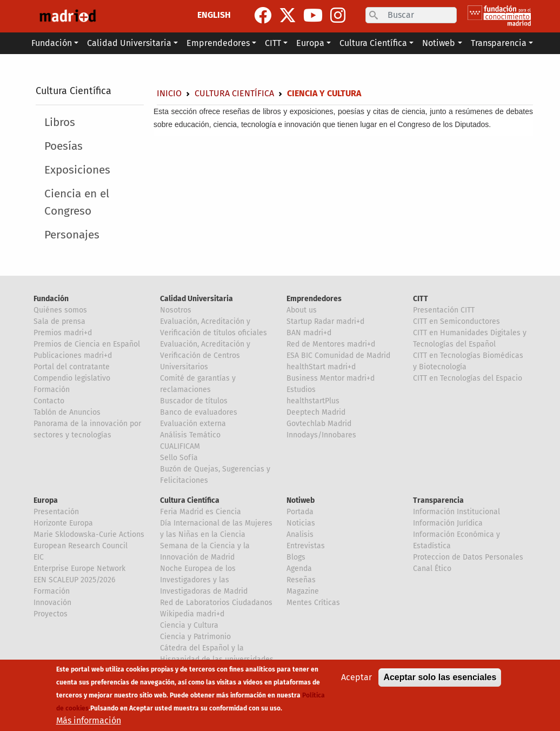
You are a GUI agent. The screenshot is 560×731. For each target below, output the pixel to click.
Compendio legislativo (72, 378)
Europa (46, 500)
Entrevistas (306, 546)
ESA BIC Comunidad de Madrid (338, 355)
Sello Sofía (179, 458)
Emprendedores (314, 299)
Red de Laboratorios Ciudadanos (216, 603)
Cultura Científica (74, 91)
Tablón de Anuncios (67, 412)
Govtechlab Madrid (319, 424)
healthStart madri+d (321, 367)
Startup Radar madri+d (325, 321)
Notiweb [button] (439, 43)
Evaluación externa (193, 424)
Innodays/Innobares (321, 435)
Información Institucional (456, 512)
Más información (89, 720)
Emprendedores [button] (218, 43)
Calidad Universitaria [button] (129, 43)
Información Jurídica (448, 523)
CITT (421, 299)
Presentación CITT (444, 310)
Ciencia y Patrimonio (195, 637)
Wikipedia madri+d (192, 614)
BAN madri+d (309, 333)
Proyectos (51, 614)
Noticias (301, 523)
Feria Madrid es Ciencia (201, 512)
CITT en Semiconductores (456, 321)
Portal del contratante (72, 367)
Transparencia (438, 500)
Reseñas (301, 580)
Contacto (49, 401)
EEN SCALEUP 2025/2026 (74, 580)
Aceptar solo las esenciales (440, 677)
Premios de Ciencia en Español (87, 344)
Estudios (301, 390)
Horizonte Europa (63, 523)
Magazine (303, 591)
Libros (60, 122)
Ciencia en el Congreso (77, 202)
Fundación (51, 299)
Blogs (296, 557)
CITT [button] (273, 43)
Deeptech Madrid (316, 412)
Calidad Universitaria (196, 299)
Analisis (300, 534)
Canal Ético (432, 569)
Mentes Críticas (313, 603)
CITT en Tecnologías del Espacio (468, 378)
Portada (300, 512)
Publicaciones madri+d (73, 355)
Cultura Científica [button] (373, 43)
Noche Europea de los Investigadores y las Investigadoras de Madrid (204, 580)
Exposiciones (77, 170)
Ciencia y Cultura (189, 625)
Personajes (72, 235)
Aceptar (356, 677)
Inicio (169, 93)
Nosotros (176, 310)
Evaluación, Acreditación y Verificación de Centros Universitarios (205, 355)
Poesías (64, 146)
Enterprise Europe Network (79, 569)
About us (302, 310)
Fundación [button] (52, 43)
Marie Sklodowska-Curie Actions (89, 534)
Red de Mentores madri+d (331, 344)
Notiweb (301, 500)
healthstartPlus (313, 401)
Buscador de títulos (194, 401)
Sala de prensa (59, 321)
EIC (39, 557)
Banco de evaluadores (199, 412)
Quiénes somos (60, 310)
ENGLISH (214, 15)
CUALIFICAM (180, 446)
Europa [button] (310, 43)
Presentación (56, 512)
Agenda (299, 569)
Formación (52, 390)
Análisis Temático (190, 435)
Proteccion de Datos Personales (468, 557)
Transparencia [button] (499, 43)
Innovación (52, 603)
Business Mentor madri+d (331, 378)
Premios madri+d (63, 333)
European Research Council (81, 546)
